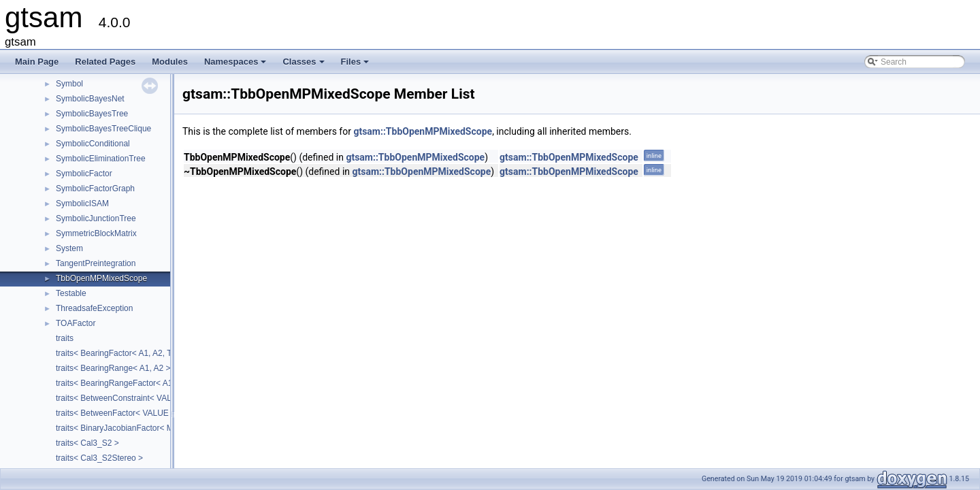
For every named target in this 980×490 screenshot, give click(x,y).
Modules (170, 62)
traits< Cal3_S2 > (87, 443)
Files (356, 65)
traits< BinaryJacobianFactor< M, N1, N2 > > (136, 428)
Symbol (69, 84)
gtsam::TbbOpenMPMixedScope (423, 131)
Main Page (37, 62)
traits (65, 338)
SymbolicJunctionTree (96, 218)
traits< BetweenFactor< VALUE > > (119, 413)
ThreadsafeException (94, 308)
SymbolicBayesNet (90, 99)
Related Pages (105, 62)
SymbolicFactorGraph (95, 189)
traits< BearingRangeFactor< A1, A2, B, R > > (138, 383)
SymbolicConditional (93, 144)
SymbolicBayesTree (92, 114)
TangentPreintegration (96, 263)
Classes (304, 65)
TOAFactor (76, 323)
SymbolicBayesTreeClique (103, 129)
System (69, 248)
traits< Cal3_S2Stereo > (99, 458)
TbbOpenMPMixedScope (101, 278)
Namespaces (236, 65)
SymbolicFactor (84, 174)
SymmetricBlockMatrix (96, 233)
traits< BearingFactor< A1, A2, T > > (121, 353)
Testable (71, 293)
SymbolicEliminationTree (101, 159)
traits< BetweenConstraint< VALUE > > (126, 398)
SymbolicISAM (82, 203)
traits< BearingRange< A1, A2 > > (117, 368)
